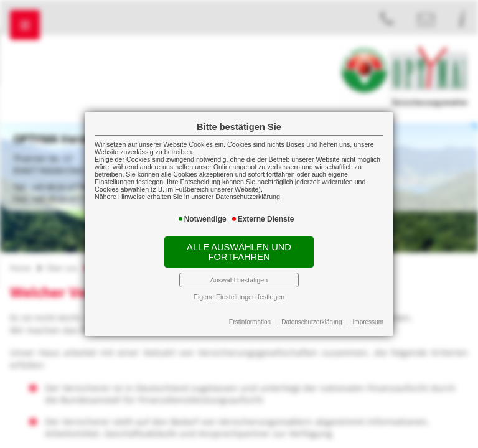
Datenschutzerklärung (312, 322)
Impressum (368, 322)
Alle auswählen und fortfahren (239, 252)
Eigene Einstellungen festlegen (239, 297)
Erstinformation (250, 322)
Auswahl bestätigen (239, 280)
